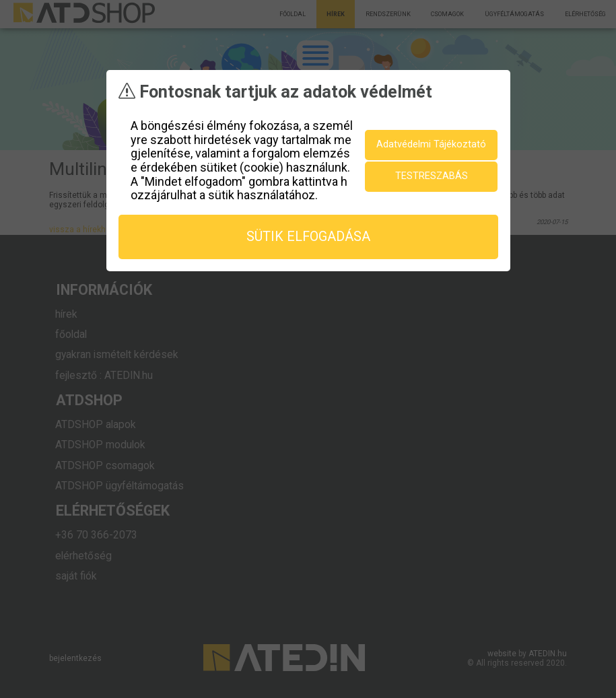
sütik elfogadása (308, 236)
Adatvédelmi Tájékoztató (431, 144)
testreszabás (432, 175)
